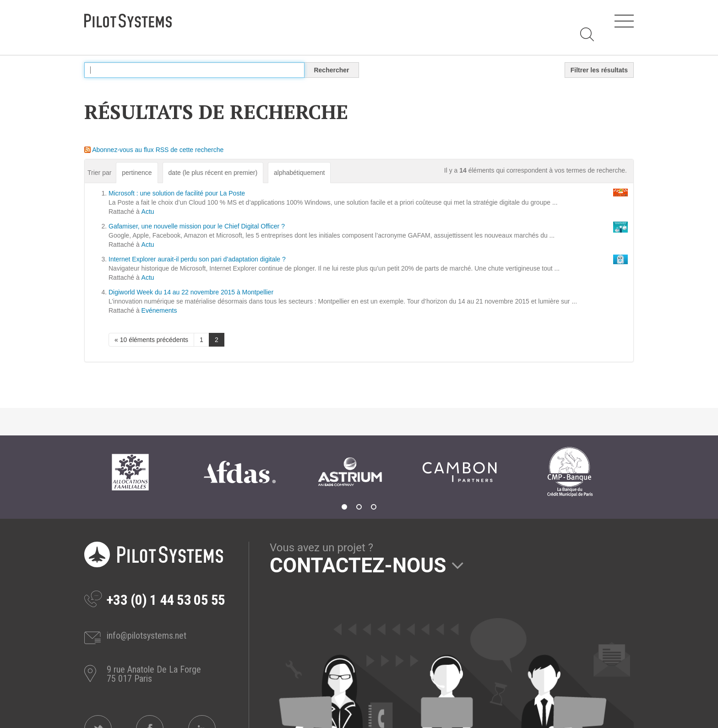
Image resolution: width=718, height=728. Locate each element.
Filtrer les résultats (599, 70)
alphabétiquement (299, 173)
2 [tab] (359, 507)
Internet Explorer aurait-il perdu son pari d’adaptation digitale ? (197, 259)
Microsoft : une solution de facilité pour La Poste (177, 193)
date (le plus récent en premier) (213, 173)
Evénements (159, 310)
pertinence (137, 173)
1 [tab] (344, 507)
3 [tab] (374, 507)
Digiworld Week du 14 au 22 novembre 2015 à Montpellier (191, 292)
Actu (148, 212)
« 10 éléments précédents (151, 340)
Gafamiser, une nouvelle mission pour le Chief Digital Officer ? (197, 226)
